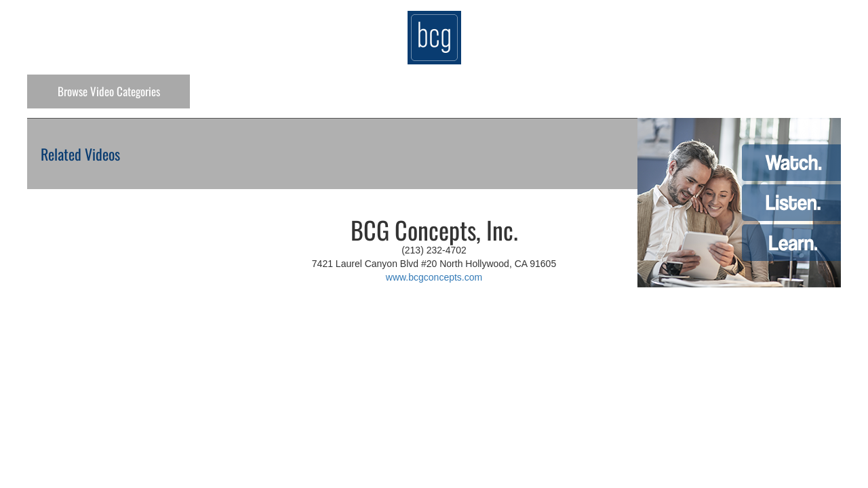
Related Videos (80, 154)
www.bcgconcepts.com (434, 277)
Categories (109, 91)
